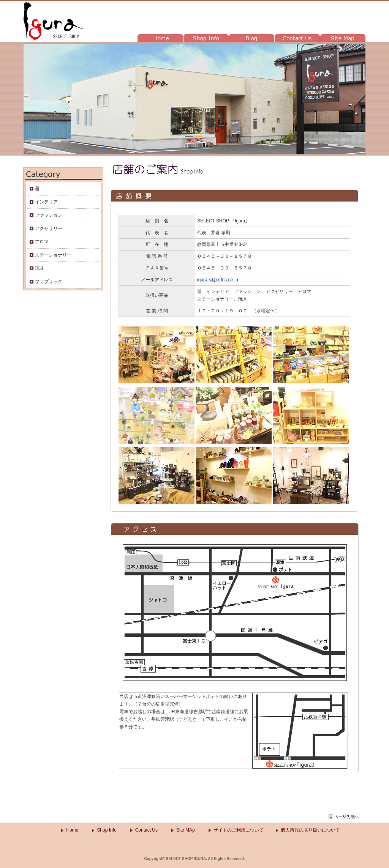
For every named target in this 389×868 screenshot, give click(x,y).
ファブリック (49, 282)
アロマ (42, 242)
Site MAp (186, 830)
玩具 (40, 268)
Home (72, 830)
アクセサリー (49, 228)
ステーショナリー (53, 255)
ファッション (49, 215)
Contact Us (146, 830)
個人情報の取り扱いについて (310, 830)
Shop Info (107, 830)
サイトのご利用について (239, 830)
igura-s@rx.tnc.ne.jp (218, 280)
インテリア (46, 202)
